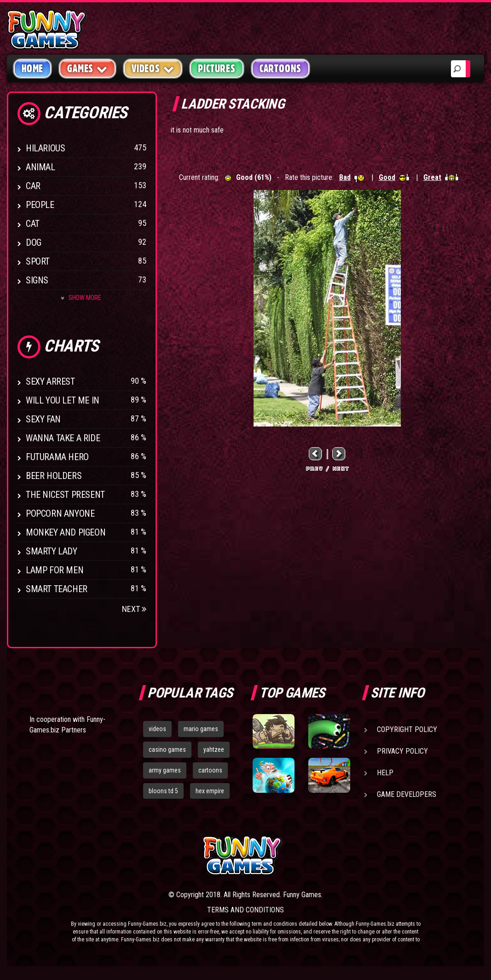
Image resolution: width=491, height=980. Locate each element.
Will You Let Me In (63, 400)
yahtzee (214, 749)
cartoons (210, 770)
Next (134, 609)
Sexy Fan (43, 419)
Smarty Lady (52, 551)
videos (157, 729)
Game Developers (407, 794)
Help (385, 773)
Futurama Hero (57, 457)
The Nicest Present (65, 495)
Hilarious (45, 148)
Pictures (217, 69)
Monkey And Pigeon (66, 532)
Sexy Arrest (50, 381)
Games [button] (87, 68)
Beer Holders (54, 476)
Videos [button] (153, 68)
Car (33, 186)
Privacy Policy (402, 751)
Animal (40, 167)
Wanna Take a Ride (63, 438)
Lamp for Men (55, 570)
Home (32, 69)
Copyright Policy (407, 729)
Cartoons (280, 69)
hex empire (210, 791)
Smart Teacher (57, 589)
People (40, 205)
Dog (34, 242)
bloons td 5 (163, 791)
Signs (37, 280)
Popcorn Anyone (60, 513)
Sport (38, 261)
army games (165, 770)
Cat (33, 224)
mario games (201, 729)
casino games (167, 749)
